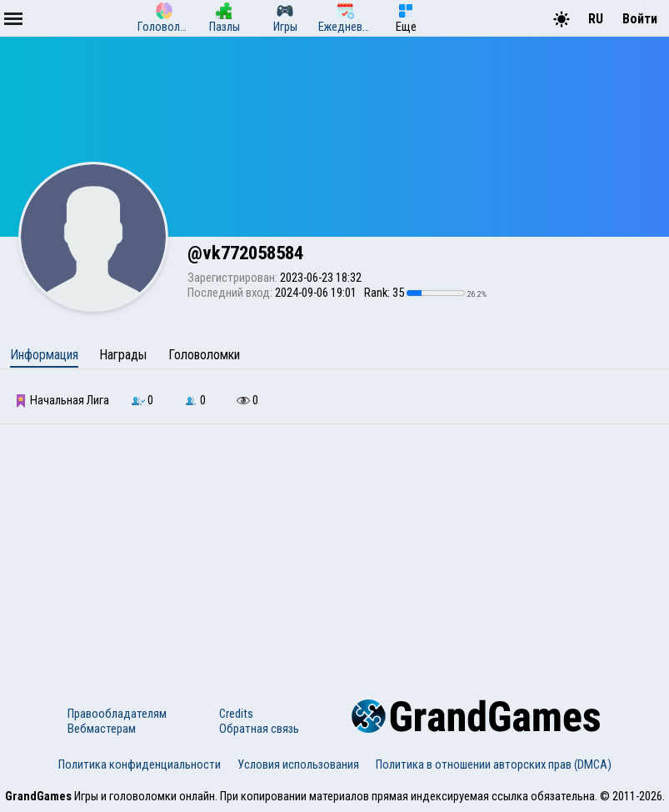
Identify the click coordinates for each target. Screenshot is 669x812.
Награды (123, 355)
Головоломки (204, 355)
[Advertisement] (334, 549)
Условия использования (298, 764)
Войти (640, 19)
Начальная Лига (62, 400)
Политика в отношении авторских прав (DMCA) (494, 764)
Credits (236, 714)
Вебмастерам (102, 729)
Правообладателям (117, 714)
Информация (44, 355)
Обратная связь (259, 729)
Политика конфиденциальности (140, 764)
